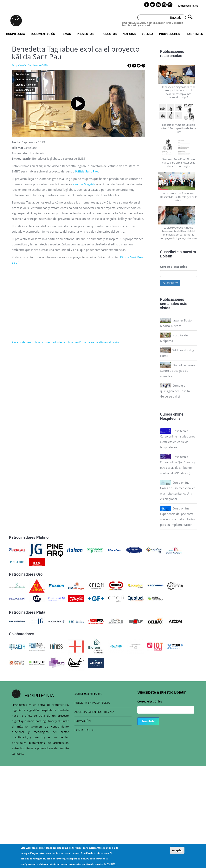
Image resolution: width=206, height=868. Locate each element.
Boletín (166, 256)
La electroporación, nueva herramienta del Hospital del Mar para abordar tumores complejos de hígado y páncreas (178, 233)
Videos (19, 95)
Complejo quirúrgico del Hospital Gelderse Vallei (175, 391)
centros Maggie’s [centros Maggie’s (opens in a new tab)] (84, 184)
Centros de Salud (25, 80)
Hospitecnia (16, 34)
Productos (108, 34)
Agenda (147, 34)
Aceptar (177, 850)
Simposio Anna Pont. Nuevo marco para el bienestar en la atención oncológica (179, 163)
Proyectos (85, 34)
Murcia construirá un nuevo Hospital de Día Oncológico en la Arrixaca (179, 197)
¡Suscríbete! (170, 283)
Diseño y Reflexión (26, 85)
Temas (66, 34)
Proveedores (169, 34)
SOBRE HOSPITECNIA (88, 693)
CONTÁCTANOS (84, 730)
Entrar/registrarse (188, 6)
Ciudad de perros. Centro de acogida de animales (178, 371)
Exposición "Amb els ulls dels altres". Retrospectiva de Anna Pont (178, 128)
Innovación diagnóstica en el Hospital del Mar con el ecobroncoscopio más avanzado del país (179, 92)
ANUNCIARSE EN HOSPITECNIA (94, 712)
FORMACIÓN (83, 721)
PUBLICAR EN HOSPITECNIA (92, 703)
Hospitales (194, 34)
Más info (110, 864)
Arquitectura (22, 74)
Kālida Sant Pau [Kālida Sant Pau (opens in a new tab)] (87, 171)
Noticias (129, 34)
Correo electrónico (174, 267)
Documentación (43, 34)
